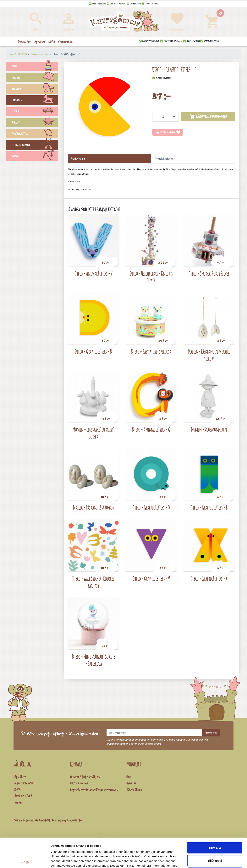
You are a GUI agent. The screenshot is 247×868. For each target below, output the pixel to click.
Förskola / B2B (23, 796)
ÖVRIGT (35, 157)
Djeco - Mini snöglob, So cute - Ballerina (94, 660)
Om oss (18, 802)
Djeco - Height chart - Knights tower (151, 277)
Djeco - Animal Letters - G (151, 429)
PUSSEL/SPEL (35, 134)
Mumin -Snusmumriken (209, 429)
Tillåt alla (215, 817)
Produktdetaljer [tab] (164, 159)
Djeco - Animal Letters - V (94, 273)
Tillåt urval (215, 830)
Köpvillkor (20, 777)
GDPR (17, 789)
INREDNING (35, 89)
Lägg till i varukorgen (208, 117)
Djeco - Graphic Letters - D (93, 351)
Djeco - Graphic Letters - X (209, 579)
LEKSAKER (35, 101)
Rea (129, 777)
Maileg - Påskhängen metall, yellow (209, 355)
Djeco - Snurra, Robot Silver (209, 273)
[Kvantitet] (165, 117)
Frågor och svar (24, 783)
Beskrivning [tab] (78, 159)
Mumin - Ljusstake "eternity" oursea (94, 433)
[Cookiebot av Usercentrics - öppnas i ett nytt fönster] (25, 860)
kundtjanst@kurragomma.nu (99, 789)
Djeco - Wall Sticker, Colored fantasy (93, 582)
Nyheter (131, 783)
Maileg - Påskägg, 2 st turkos (94, 507)
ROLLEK (35, 123)
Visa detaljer (210, 860)
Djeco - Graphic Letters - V (151, 579)
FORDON (35, 112)
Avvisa (215, 843)
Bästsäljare (134, 789)
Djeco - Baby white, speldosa (151, 351)
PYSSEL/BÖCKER (35, 145)
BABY (35, 67)
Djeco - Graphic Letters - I (209, 507)
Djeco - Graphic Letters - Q (151, 507)
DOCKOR (35, 78)
